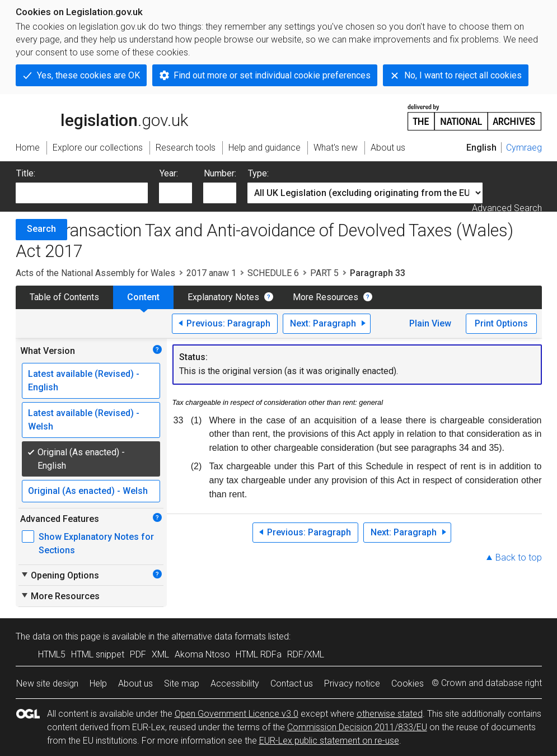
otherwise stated (390, 714)
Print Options (501, 323)
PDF (138, 654)
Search (41, 229)
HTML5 (52, 654)
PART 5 (324, 273)
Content (143, 297)
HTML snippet (98, 654)
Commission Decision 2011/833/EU (357, 727)
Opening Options (60, 575)
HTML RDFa (259, 654)
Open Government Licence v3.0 (237, 714)
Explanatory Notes (223, 297)
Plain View (430, 323)
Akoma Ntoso (202, 654)
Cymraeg (524, 148)
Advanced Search (507, 208)
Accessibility (235, 683)
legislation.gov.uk (102, 116)
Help (98, 683)
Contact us (292, 683)
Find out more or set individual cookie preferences (272, 75)
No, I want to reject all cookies (463, 75)
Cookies (408, 683)
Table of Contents (64, 297)
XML (160, 654)
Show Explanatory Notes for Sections (96, 543)
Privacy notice (352, 683)
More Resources (326, 297)
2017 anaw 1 (211, 273)
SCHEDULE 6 (273, 273)
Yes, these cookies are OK (88, 75)
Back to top (519, 557)
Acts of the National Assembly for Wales (95, 273)
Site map (182, 683)
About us (135, 683)
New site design (47, 683)
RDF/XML (306, 654)
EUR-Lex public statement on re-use (329, 741)
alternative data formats (219, 636)
